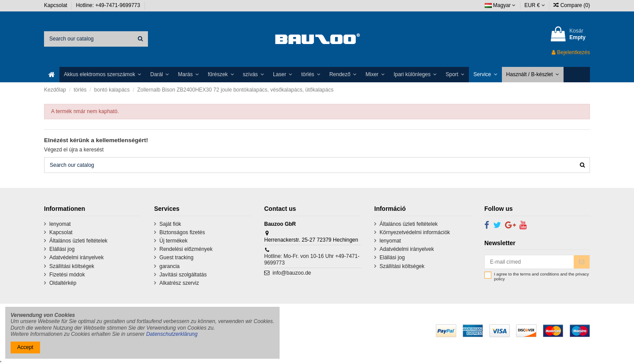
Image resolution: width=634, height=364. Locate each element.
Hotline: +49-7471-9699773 (109, 5)
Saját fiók (170, 224)
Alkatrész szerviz (179, 283)
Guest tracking (176, 257)
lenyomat (60, 224)
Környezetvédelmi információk (415, 232)
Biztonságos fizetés (182, 232)
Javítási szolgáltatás (183, 275)
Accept (25, 347)
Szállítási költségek (72, 266)
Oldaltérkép (63, 283)
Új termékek (173, 241)
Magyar (500, 5)
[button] (103, 75)
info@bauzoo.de (292, 273)
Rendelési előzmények (186, 249)
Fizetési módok (67, 275)
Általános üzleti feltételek (78, 241)
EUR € (535, 5)
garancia (170, 266)
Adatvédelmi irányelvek (76, 257)
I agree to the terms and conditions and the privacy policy (541, 277)
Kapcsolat (56, 5)
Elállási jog (62, 249)
